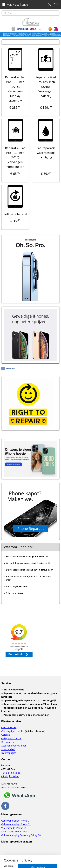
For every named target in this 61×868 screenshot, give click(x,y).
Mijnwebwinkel (36, 862)
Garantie (6, 735)
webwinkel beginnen (48, 857)
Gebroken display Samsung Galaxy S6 (21, 835)
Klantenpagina (9, 753)
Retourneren (8, 742)
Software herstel (15, 214)
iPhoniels (8, 369)
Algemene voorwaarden (14, 746)
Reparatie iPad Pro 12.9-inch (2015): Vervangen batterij (46, 87)
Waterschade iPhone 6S (14, 828)
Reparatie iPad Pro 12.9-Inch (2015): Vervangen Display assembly (15, 89)
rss (35, 857)
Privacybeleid (8, 749)
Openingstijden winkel (13, 731)
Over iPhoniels (9, 727)
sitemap (29, 857)
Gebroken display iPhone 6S (16, 824)
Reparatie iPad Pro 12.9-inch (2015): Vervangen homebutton (15, 157)
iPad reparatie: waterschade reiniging (46, 153)
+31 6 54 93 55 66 (11, 773)
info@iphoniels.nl (10, 776)
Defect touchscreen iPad (14, 832)
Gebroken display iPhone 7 (15, 821)
